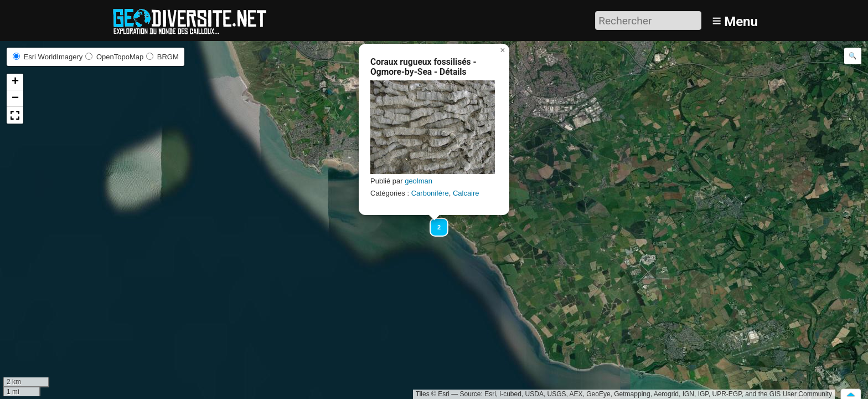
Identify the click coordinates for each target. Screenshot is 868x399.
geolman (418, 181)
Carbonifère (430, 193)
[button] (434, 222)
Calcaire (466, 193)
